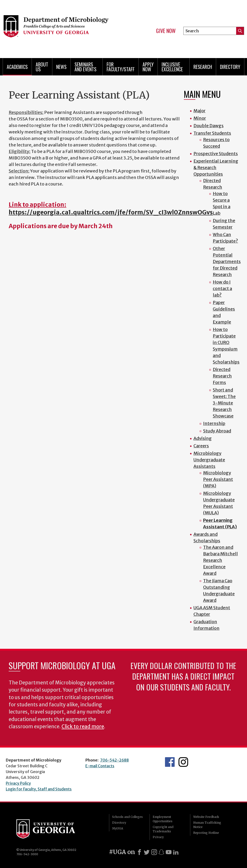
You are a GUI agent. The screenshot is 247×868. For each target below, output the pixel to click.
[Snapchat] (161, 852)
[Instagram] (154, 852)
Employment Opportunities (163, 819)
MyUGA (118, 828)
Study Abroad (217, 431)
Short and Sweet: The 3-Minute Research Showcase (224, 403)
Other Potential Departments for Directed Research (227, 262)
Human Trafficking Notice (207, 825)
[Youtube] (169, 852)
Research (203, 67)
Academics (17, 67)
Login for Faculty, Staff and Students (39, 789)
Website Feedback (206, 817)
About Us (42, 67)
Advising (203, 438)
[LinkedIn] (176, 852)
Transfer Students (212, 133)
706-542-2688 (114, 760)
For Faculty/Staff (121, 67)
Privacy (158, 837)
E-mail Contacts (100, 766)
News (61, 67)
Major (199, 111)
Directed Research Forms (222, 376)
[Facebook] (139, 852)
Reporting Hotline (206, 833)
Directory (230, 67)
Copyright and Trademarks (163, 829)
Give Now (166, 31)
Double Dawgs (209, 126)
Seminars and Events (86, 67)
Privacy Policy (18, 783)
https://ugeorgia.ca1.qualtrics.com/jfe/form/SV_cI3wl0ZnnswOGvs (111, 212)
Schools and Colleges (127, 817)
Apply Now (148, 67)
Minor (200, 118)
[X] (147, 852)
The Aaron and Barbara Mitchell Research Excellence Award (220, 560)
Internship (214, 423)
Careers (201, 446)
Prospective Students (216, 154)
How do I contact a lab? (222, 288)
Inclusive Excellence (172, 67)
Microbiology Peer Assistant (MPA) (218, 479)
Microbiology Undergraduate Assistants (209, 460)
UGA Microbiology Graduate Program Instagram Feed (183, 762)
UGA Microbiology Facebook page (170, 762)
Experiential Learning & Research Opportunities (216, 168)
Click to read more (83, 727)
